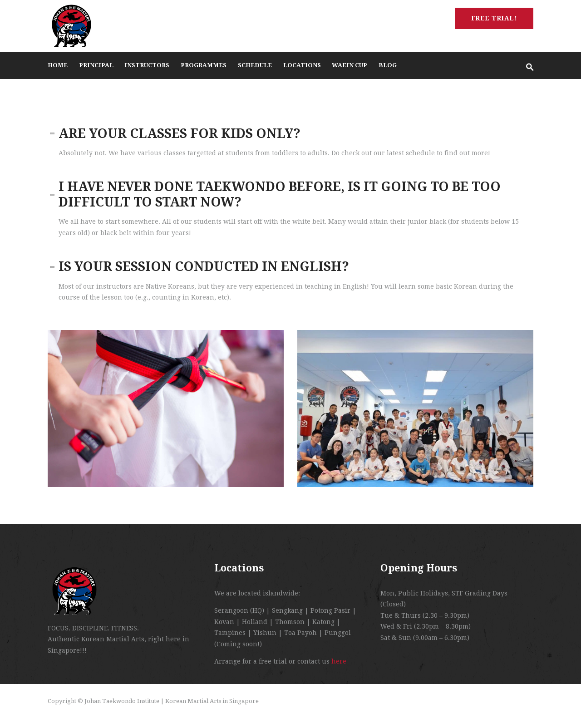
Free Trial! (494, 18)
